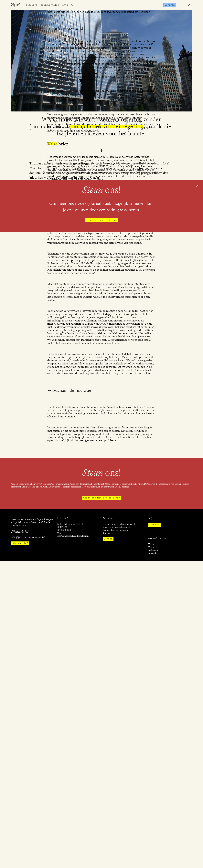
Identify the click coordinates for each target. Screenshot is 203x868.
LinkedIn (153, 553)
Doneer (108, 539)
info (65, 5)
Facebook (153, 547)
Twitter (152, 544)
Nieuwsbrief (20, 543)
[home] (16, 5)
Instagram (153, 550)
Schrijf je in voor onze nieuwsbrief (28, 537)
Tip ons (155, 525)
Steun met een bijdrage (101, 220)
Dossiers (32, 5)
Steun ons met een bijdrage (101, 498)
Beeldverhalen (50, 5)
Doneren (170, 5)
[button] (188, 5)
